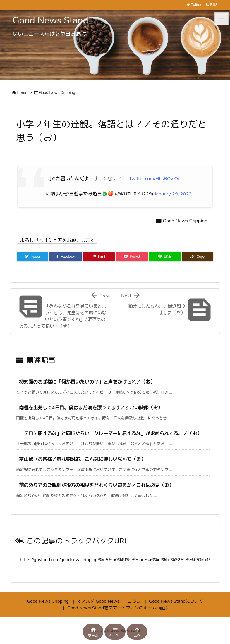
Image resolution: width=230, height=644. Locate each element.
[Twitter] (32, 257)
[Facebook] (66, 257)
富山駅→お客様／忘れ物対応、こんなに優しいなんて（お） (82, 459)
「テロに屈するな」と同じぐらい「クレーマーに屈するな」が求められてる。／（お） (110, 433)
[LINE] (165, 257)
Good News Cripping (57, 93)
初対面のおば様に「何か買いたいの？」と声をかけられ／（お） (87, 382)
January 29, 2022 (173, 194)
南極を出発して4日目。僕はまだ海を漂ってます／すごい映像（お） (91, 408)
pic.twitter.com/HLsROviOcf (152, 179)
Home (22, 93)
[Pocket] (132, 257)
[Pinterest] (99, 257)
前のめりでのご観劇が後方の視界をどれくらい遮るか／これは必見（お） (96, 485)
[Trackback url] (115, 559)
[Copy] (198, 257)
